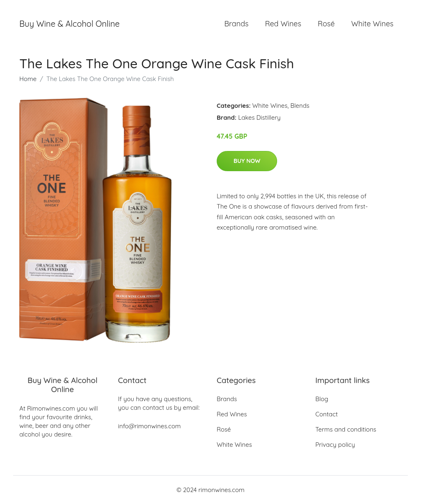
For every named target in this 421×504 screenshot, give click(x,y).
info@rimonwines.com (149, 426)
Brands (236, 24)
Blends (300, 106)
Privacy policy (335, 445)
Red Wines (283, 24)
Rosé (326, 24)
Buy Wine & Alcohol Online (69, 24)
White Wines (372, 24)
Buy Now (247, 161)
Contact (327, 414)
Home (28, 79)
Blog (322, 399)
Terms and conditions (346, 429)
